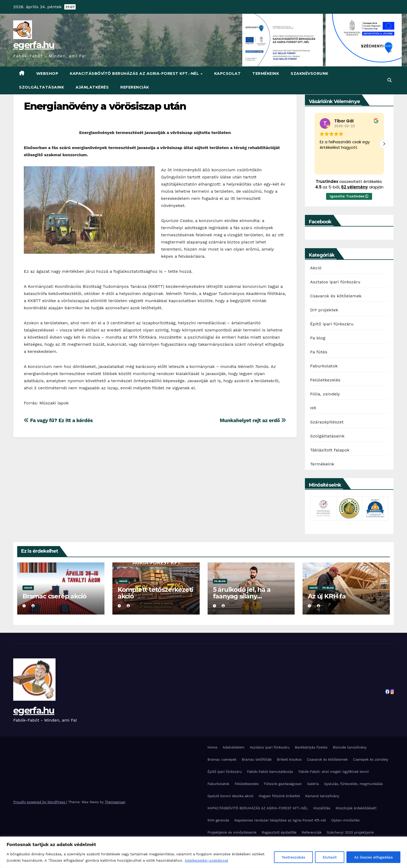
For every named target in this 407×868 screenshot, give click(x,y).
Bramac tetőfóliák (257, 760)
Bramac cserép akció (54, 596)
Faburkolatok (324, 366)
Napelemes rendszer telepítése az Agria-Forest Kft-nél (280, 820)
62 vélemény (355, 187)
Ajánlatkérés (92, 87)
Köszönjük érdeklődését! (356, 808)
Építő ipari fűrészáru (332, 324)
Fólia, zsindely (325, 394)
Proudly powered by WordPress (40, 802)
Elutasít (330, 857)
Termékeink (266, 73)
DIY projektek (324, 310)
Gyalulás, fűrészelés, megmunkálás (353, 784)
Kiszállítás (322, 808)
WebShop (47, 73)
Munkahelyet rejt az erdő (253, 420)
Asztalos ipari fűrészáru (335, 282)
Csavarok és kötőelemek (336, 296)
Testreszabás (293, 857)
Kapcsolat (228, 73)
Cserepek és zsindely (371, 760)
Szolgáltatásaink (42, 87)
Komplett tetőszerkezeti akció (155, 593)
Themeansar (115, 802)
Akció (316, 268)
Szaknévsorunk (310, 73)
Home (212, 747)
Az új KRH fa (327, 596)
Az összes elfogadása (373, 857)
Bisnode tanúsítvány (350, 747)
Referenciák (135, 87)
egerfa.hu (34, 45)
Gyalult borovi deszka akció (231, 796)
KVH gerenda (218, 820)
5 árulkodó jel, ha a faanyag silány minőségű (242, 596)
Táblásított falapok (330, 450)
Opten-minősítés (346, 820)
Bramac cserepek (222, 760)
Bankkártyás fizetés (311, 747)
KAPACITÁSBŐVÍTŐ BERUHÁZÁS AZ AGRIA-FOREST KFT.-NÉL (135, 73)
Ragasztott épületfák (279, 832)
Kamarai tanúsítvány (322, 796)
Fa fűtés (319, 352)
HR (313, 408)
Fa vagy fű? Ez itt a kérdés (58, 420)
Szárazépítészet (327, 422)
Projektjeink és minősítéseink (232, 832)
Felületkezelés (325, 380)
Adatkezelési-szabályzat (206, 860)
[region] (203, 852)
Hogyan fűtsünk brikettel (279, 796)
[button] (390, 80)
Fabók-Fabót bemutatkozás (270, 772)
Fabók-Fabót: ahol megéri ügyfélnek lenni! (333, 772)
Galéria (313, 784)
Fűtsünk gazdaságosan (283, 784)
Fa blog (318, 338)
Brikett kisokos (289, 760)
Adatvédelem (234, 747)
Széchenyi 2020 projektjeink (350, 832)
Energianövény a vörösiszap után (105, 106)
